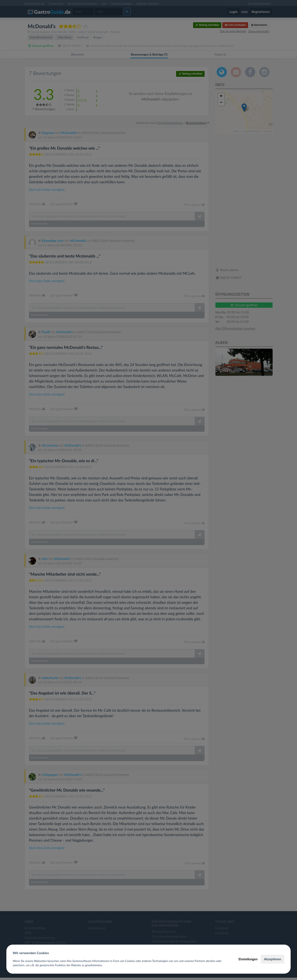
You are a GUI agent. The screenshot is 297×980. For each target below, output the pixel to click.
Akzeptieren (273, 959)
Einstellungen (248, 959)
